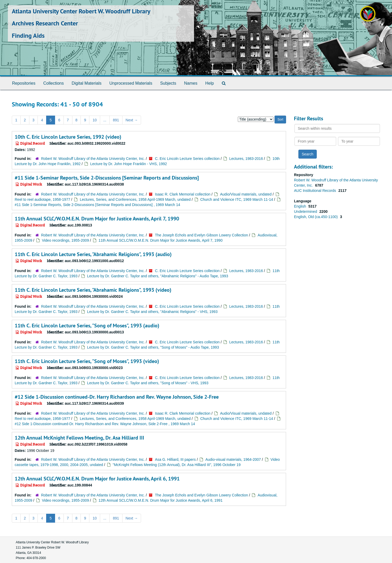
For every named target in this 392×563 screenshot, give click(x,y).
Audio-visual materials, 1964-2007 (233, 459)
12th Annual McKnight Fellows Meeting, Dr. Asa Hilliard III (79, 438)
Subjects (168, 83)
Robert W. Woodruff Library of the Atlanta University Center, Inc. (93, 159)
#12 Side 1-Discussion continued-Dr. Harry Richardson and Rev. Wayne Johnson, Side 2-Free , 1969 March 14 (105, 424)
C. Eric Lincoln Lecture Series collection (187, 159)
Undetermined (306, 212)
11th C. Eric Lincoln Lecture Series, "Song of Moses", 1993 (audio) (87, 326)
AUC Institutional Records (315, 191)
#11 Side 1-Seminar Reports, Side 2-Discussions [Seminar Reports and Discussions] (107, 178)
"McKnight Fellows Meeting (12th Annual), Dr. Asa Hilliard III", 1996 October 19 (177, 465)
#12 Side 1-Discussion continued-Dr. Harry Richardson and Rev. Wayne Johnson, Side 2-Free (117, 397)
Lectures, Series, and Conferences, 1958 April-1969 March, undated (135, 199)
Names (191, 83)
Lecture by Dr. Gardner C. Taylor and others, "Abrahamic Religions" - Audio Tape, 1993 (158, 276)
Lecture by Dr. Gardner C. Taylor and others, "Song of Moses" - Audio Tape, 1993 (153, 347)
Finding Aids (28, 36)
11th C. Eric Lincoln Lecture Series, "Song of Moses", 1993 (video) (87, 361)
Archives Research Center (45, 23)
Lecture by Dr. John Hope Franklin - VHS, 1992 (129, 164)
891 (116, 120)
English (300, 206)
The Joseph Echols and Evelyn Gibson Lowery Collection (202, 235)
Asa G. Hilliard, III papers (175, 459)
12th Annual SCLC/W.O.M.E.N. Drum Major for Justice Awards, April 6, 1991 (97, 479)
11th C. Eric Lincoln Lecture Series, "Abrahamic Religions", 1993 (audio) (93, 254)
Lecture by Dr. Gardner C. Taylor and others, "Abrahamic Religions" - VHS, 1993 (152, 312)
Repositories (24, 83)
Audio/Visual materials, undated (246, 194)
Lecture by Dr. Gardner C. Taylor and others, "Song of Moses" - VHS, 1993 (148, 383)
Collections (53, 83)
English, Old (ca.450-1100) (316, 217)
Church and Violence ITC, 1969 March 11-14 (237, 199)
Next (132, 120)
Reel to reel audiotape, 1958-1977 (42, 199)
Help (210, 83)
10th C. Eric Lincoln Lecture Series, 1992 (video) (68, 137)
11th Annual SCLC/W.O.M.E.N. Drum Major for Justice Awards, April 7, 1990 (97, 219)
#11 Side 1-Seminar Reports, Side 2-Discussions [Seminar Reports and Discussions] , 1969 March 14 (97, 205)
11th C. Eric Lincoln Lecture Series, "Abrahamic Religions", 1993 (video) (93, 290)
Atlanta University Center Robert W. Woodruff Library (81, 11)
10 (95, 120)
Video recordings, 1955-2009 (66, 240)
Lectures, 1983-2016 (246, 159)
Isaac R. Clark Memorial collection (183, 194)
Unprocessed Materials (131, 83)
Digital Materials (87, 83)
